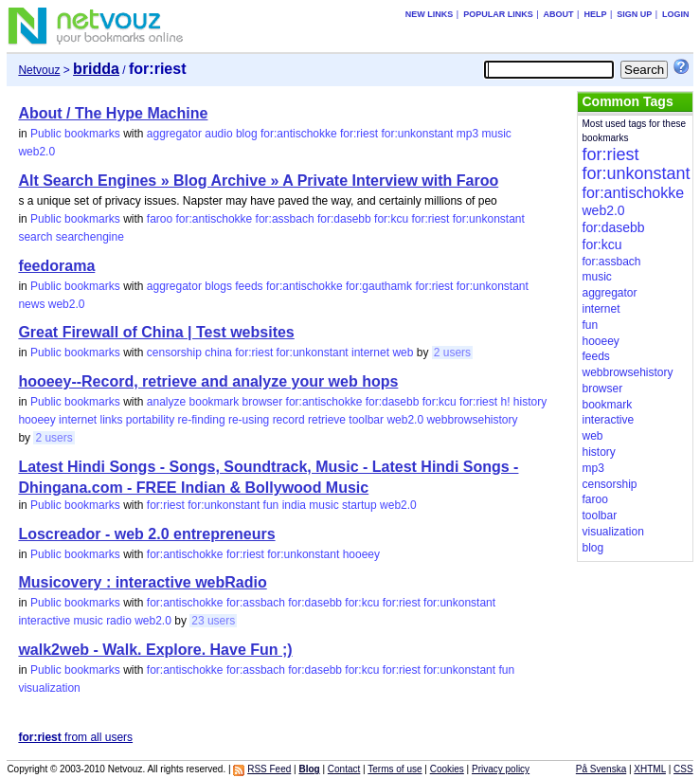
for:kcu (391, 219)
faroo (160, 219)
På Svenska (601, 769)
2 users (452, 353)
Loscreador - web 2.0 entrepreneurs (146, 534)
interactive (44, 621)
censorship (174, 353)
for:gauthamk (379, 286)
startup (359, 505)
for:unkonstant (417, 134)
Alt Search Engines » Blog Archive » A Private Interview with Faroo (258, 181)
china (218, 353)
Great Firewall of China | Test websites (156, 332)
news (31, 304)
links (111, 420)
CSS (683, 769)
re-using (249, 420)
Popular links (498, 14)
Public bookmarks (75, 134)
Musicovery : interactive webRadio (142, 582)
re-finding (202, 420)
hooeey (36, 420)
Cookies (447, 769)
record (289, 420)
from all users (75, 737)
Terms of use (395, 769)
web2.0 (36, 152)
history (530, 402)
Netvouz (39, 70)
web (403, 353)
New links (430, 14)
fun (271, 505)
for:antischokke (299, 134)
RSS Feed (269, 769)
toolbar (366, 420)
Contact (344, 769)
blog (247, 134)
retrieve (327, 420)
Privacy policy (501, 769)
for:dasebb (344, 219)
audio (218, 134)
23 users (213, 621)
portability (150, 420)
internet (370, 353)
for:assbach (285, 219)
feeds (249, 286)
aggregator (174, 134)
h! (505, 402)
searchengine (90, 237)
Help (595, 14)
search (35, 237)
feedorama (56, 266)
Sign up (634, 14)
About (559, 14)
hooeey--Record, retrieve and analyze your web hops (208, 381)
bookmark (215, 402)
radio (119, 621)
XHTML (650, 769)
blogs (218, 286)
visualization (49, 688)
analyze (166, 402)
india (294, 505)
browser (263, 402)
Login (676, 14)
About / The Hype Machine (113, 113)
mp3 (467, 134)
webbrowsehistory (472, 420)
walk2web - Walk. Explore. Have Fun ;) (155, 650)
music (496, 134)
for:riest (359, 134)
